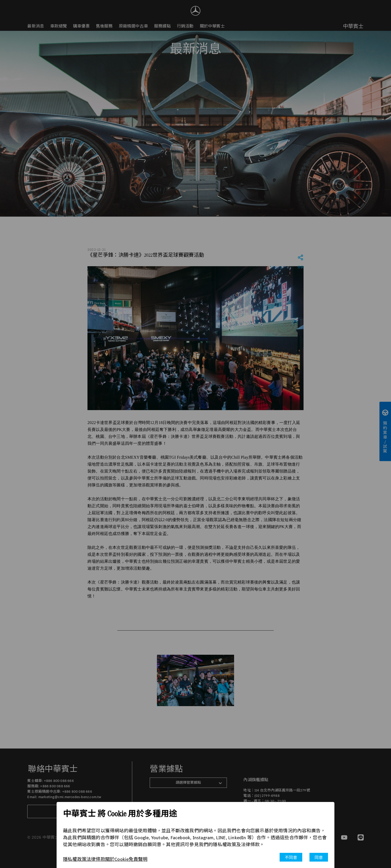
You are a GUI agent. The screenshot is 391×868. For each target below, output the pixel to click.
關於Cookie (117, 859)
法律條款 (96, 859)
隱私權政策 (75, 859)
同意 (319, 858)
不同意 (291, 858)
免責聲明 (138, 859)
